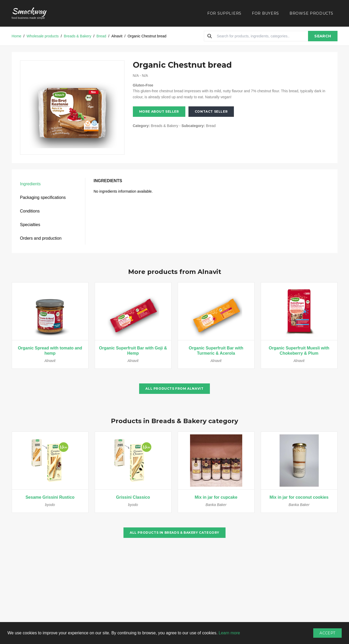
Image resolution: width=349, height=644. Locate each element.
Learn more (229, 633)
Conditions (30, 211)
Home (17, 36)
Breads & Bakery (78, 36)
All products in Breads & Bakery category (175, 533)
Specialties (30, 225)
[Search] (210, 36)
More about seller (159, 111)
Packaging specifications (43, 197)
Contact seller (211, 111)
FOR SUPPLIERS (224, 13)
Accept (327, 633)
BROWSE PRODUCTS (311, 13)
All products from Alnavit (174, 389)
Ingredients (30, 184)
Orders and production (41, 238)
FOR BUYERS (265, 13)
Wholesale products (43, 36)
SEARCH (323, 36)
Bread (101, 36)
